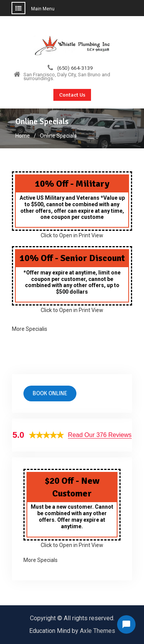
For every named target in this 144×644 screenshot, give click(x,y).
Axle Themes (98, 631)
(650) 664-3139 (75, 68)
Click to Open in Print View (72, 235)
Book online (50, 393)
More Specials (41, 560)
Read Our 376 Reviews (100, 435)
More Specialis (30, 329)
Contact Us (72, 95)
